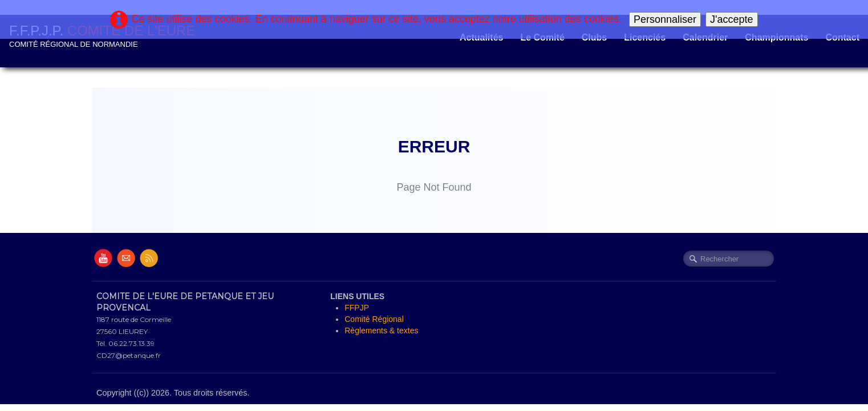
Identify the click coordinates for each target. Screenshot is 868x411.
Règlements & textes (381, 331)
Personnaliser (665, 19)
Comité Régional (374, 319)
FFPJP (357, 308)
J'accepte (731, 19)
